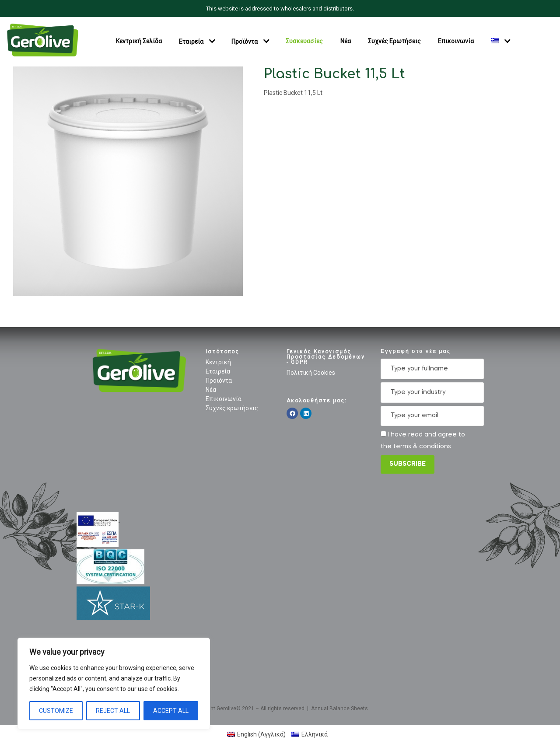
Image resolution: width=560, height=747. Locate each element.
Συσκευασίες (304, 41)
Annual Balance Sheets (339, 709)
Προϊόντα (245, 41)
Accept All (171, 711)
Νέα (346, 41)
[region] (114, 684)
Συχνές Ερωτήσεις (394, 41)
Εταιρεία (191, 41)
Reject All (113, 711)
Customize (56, 711)
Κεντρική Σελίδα (139, 41)
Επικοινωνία (456, 41)
